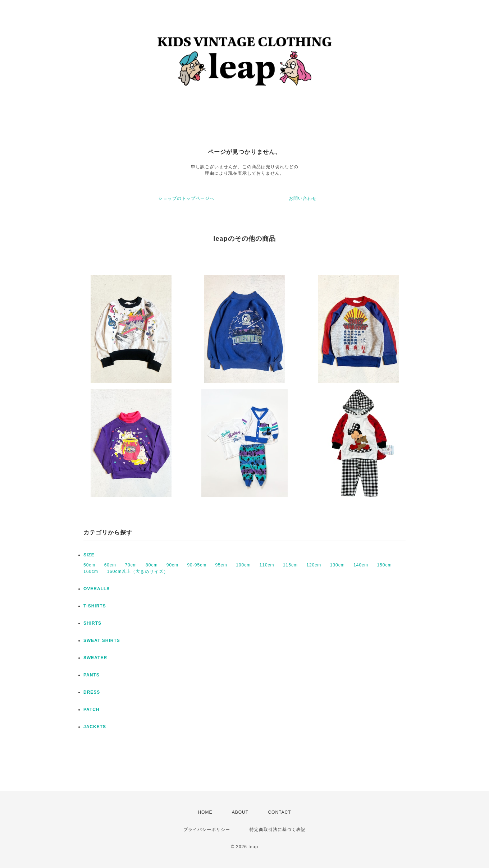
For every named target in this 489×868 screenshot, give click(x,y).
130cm (337, 565)
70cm (131, 565)
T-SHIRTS (95, 606)
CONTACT (279, 812)
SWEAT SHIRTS (102, 640)
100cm (243, 565)
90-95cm (197, 565)
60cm (110, 565)
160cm (91, 571)
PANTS (92, 675)
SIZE (89, 555)
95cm (221, 565)
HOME (205, 812)
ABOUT (240, 812)
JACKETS (95, 727)
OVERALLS (97, 589)
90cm (172, 565)
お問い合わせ (303, 198)
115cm (290, 565)
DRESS (92, 692)
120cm (314, 565)
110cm (267, 565)
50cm (89, 565)
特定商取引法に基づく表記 (278, 830)
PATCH (92, 709)
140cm (361, 565)
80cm (152, 565)
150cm (384, 565)
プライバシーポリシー (207, 830)
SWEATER (95, 658)
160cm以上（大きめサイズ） (138, 571)
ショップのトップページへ (186, 198)
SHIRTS (92, 623)
